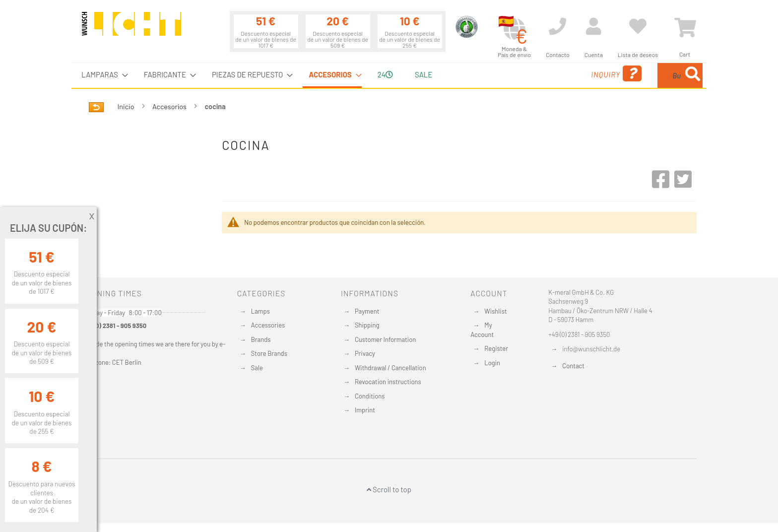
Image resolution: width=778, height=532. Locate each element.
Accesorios (170, 106)
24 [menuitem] (385, 74)
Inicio (127, 106)
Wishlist (495, 311)
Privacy (365, 353)
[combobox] (631, 75)
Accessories (268, 325)
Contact (573, 366)
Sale (257, 368)
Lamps (260, 311)
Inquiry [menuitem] (537, 74)
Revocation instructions (388, 382)
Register (496, 348)
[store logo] (131, 28)
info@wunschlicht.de (591, 349)
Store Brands (269, 353)
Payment (367, 311)
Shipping (367, 325)
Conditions (370, 396)
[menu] (389, 75)
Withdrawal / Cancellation (390, 368)
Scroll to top (389, 489)
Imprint (365, 410)
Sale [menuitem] (423, 74)
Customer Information (385, 339)
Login (492, 363)
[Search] (693, 75)
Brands (261, 339)
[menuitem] (102, 75)
